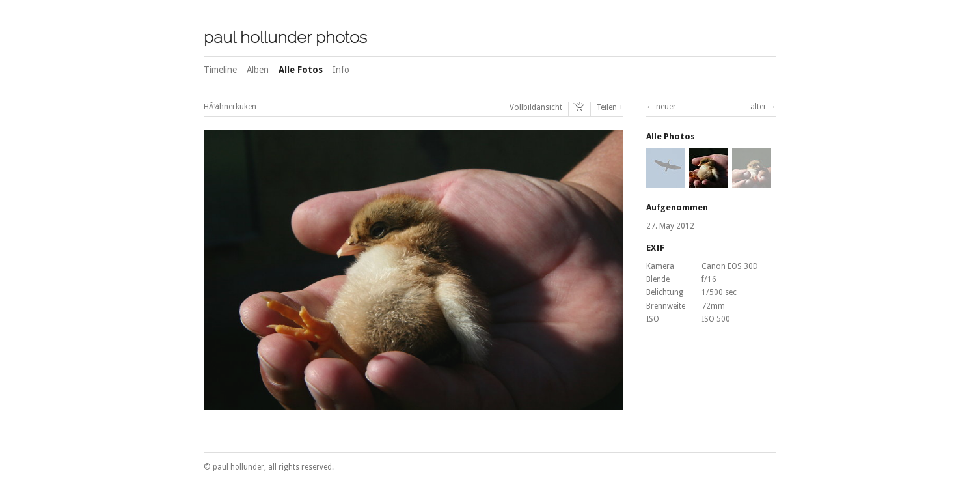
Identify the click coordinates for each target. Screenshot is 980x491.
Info (341, 70)
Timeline (220, 70)
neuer (666, 107)
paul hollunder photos (285, 37)
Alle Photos (671, 136)
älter (758, 107)
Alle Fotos (301, 70)
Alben (258, 70)
